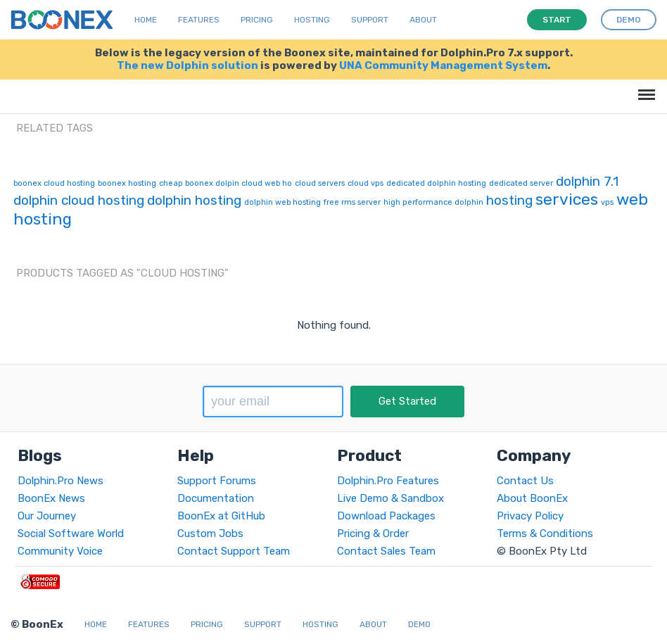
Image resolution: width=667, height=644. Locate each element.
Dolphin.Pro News (61, 481)
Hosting (312, 20)
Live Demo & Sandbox (390, 498)
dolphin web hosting (282, 202)
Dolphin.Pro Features (388, 481)
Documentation (216, 498)
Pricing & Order (373, 533)
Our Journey (47, 516)
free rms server (352, 202)
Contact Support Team (234, 551)
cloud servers (320, 183)
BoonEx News (51, 498)
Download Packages (386, 516)
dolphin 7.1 (587, 181)
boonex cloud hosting (54, 183)
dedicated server (521, 183)
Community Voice (60, 551)
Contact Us (525, 481)
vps (607, 202)
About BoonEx (532, 498)
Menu (644, 88)
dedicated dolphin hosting (436, 183)
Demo (419, 624)
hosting (509, 200)
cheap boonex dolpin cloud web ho (225, 183)
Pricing (257, 20)
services (567, 199)
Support (370, 20)
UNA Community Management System (443, 65)
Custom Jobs (210, 533)
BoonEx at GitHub (221, 516)
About (423, 20)
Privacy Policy (530, 516)
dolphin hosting (194, 200)
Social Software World (71, 533)
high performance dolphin (433, 202)
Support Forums (217, 481)
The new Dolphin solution (188, 65)
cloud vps (366, 183)
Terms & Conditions (545, 533)
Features (199, 20)
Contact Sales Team (386, 551)
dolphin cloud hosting (79, 200)
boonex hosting (127, 183)
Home (146, 20)
